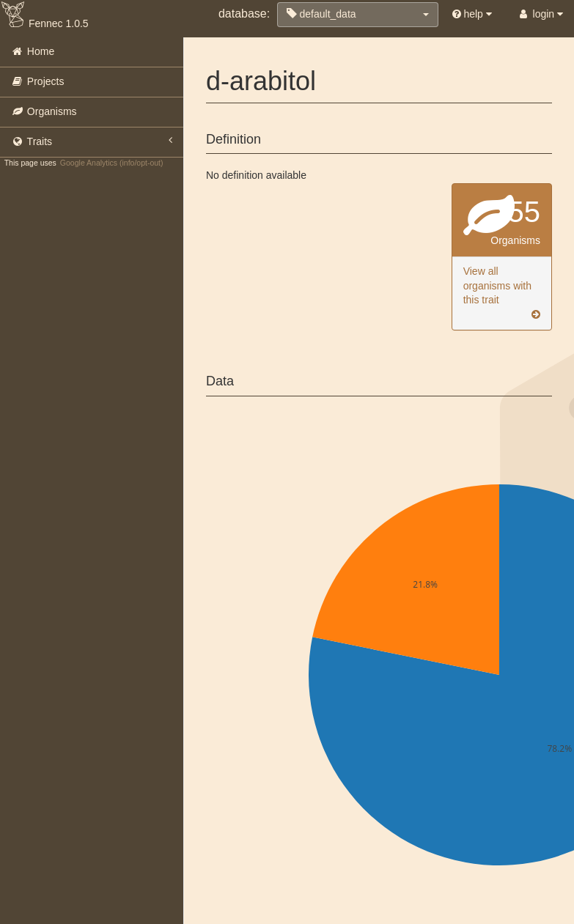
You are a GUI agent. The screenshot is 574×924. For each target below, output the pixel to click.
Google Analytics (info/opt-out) (112, 163)
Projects (37, 81)
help (472, 14)
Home (33, 51)
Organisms (44, 111)
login (540, 14)
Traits (92, 141)
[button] (358, 15)
